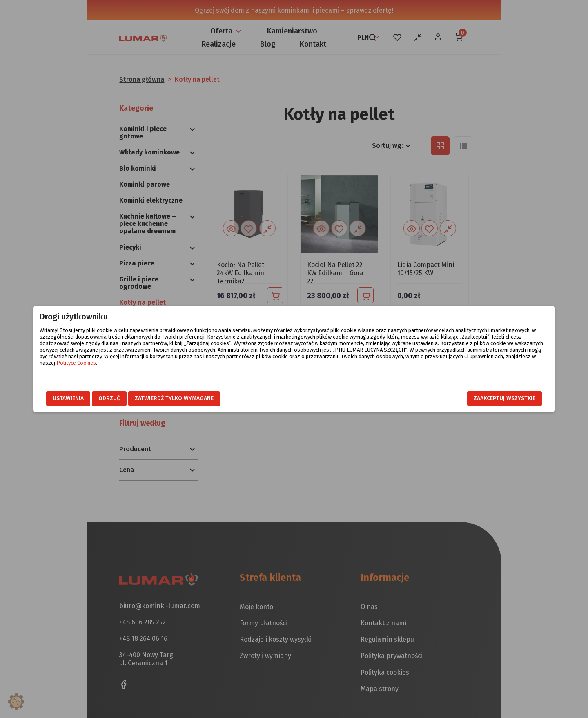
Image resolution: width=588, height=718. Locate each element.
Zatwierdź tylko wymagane (235, 399)
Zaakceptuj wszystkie (443, 399)
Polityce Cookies (385, 369)
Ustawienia (129, 399)
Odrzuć (170, 399)
